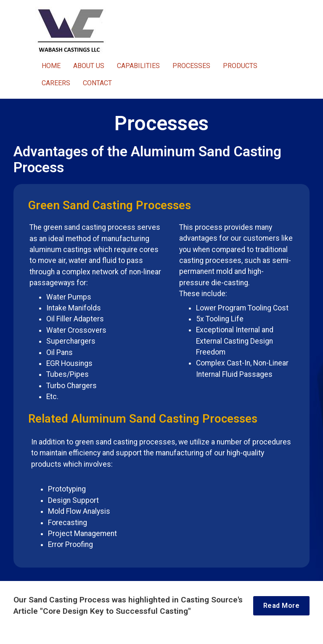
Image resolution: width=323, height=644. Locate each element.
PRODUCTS (240, 66)
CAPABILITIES (138, 66)
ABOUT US (89, 66)
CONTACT (97, 83)
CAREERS (56, 83)
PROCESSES (191, 66)
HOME (51, 66)
